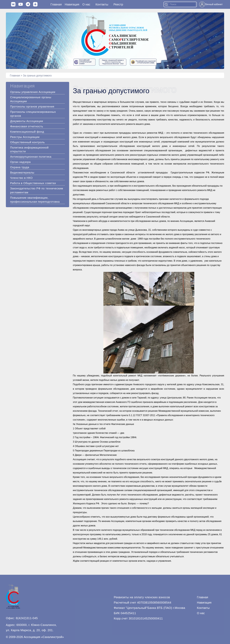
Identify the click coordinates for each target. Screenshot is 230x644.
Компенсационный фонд (27, 132)
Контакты (102, 4)
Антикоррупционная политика (31, 157)
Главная (56, 4)
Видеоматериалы (22, 173)
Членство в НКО (21, 178)
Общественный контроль (27, 142)
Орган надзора (20, 162)
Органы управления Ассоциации (33, 92)
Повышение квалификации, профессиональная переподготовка (35, 200)
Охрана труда (20, 167)
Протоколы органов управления (32, 107)
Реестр (118, 4)
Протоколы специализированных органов (33, 114)
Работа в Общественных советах (33, 183)
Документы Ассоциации (27, 121)
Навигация (204, 603)
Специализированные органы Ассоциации (31, 99)
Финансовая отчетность (27, 126)
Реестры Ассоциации (25, 137)
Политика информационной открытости (29, 150)
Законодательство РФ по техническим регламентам (37, 190)
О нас (86, 4)
